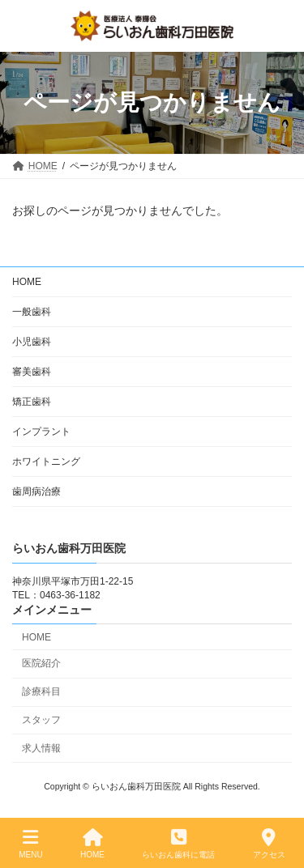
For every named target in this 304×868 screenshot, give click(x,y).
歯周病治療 (36, 491)
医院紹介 (41, 663)
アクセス (269, 844)
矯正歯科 (32, 402)
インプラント (41, 432)
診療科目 (41, 691)
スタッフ (41, 720)
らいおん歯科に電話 (178, 844)
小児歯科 (32, 342)
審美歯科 (32, 372)
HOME (27, 282)
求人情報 (41, 747)
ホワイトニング (46, 462)
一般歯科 (32, 312)
